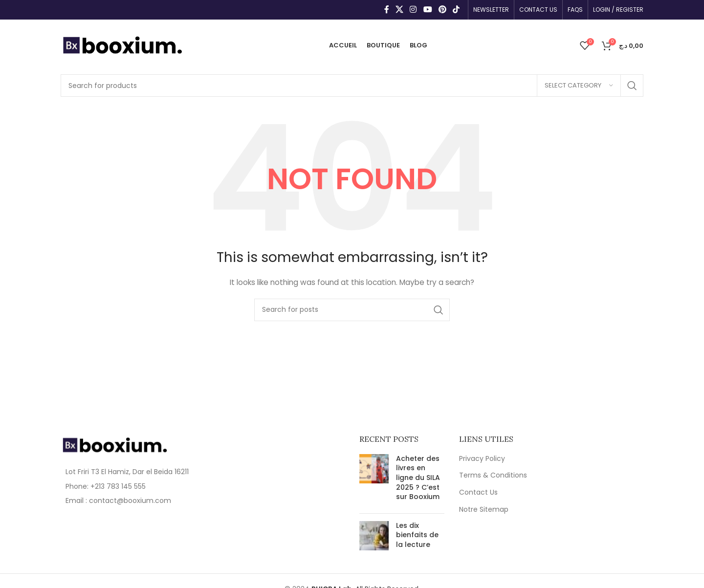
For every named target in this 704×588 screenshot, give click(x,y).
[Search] (352, 86)
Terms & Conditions (493, 475)
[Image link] (114, 444)
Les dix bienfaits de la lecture (417, 535)
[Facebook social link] (386, 10)
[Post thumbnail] (374, 480)
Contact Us (478, 492)
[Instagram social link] (413, 10)
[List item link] (128, 486)
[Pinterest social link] (442, 10)
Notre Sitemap (484, 510)
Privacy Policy (482, 459)
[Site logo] (122, 44)
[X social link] (399, 10)
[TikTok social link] (456, 10)
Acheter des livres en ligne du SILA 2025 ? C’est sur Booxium (418, 478)
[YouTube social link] (428, 10)
